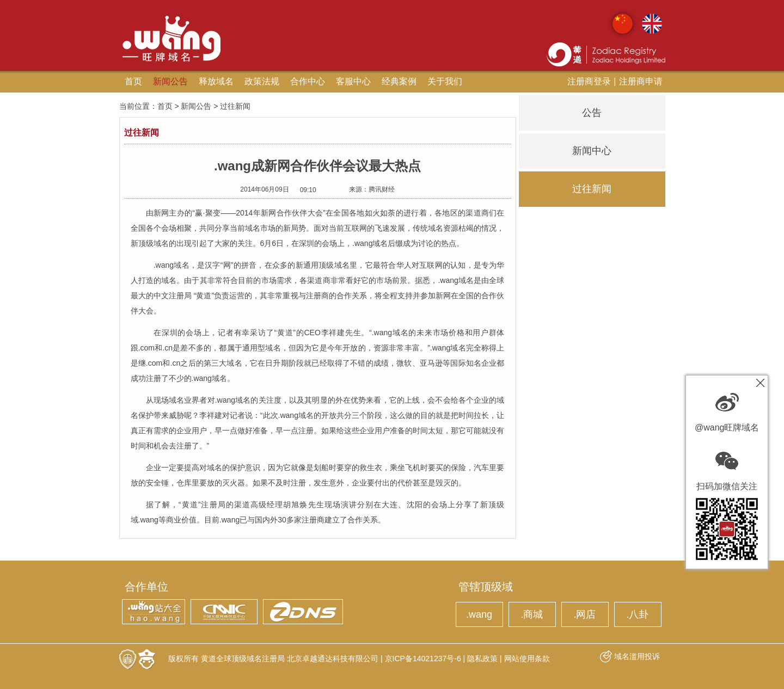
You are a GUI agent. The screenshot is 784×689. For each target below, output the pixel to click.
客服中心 (353, 81)
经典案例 (399, 81)
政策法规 (262, 81)
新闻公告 (170, 81)
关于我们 (445, 81)
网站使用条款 (527, 659)
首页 (133, 81)
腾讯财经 (382, 189)
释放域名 (216, 81)
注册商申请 (641, 81)
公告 (592, 113)
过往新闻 (592, 189)
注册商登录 (589, 81)
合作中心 (308, 81)
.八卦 (637, 614)
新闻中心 (592, 151)
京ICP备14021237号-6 (423, 659)
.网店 (584, 614)
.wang (479, 614)
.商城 (532, 614)
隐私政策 (482, 659)
